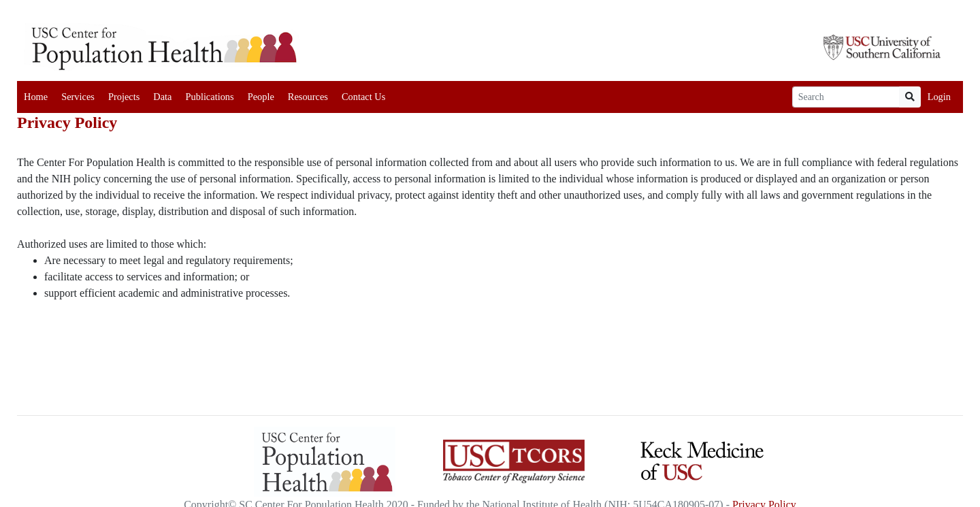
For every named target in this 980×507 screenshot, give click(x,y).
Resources (308, 97)
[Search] (846, 97)
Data (162, 97)
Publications (209, 97)
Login (939, 97)
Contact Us (363, 97)
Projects (124, 97)
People (261, 97)
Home (36, 97)
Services (78, 97)
